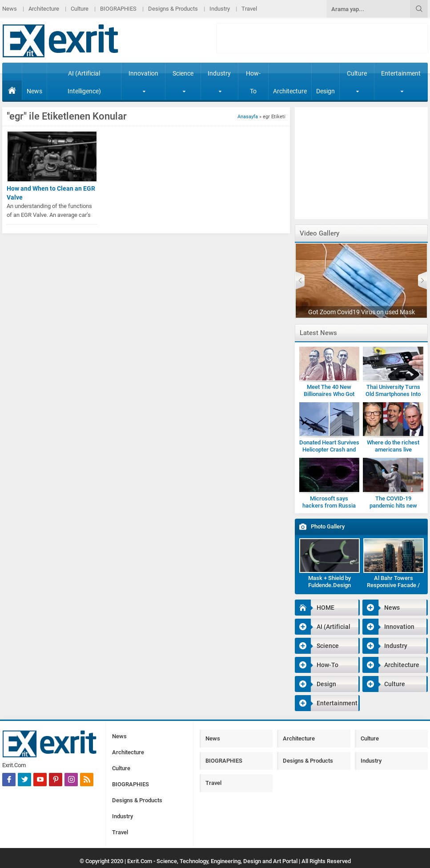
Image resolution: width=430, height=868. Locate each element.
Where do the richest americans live (393, 446)
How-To (253, 82)
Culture (80, 9)
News (10, 9)
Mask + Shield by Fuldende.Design (330, 582)
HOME (12, 90)
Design (326, 91)
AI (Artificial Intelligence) (84, 82)
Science (183, 81)
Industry (220, 9)
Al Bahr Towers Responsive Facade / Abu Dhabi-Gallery (393, 585)
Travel (249, 9)
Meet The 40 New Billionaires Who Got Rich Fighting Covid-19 (329, 394)
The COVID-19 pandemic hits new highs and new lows (393, 506)
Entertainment (401, 81)
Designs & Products (173, 9)
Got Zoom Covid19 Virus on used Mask (362, 312)
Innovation (143, 81)
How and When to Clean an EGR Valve (51, 193)
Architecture (44, 9)
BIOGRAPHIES (118, 9)
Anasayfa (248, 117)
